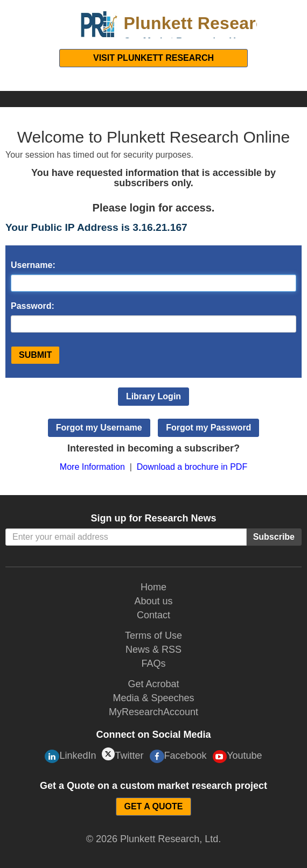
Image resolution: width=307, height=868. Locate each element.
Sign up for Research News (153, 518)
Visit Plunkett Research (153, 58)
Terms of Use (153, 636)
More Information (92, 467)
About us (153, 601)
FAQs (153, 664)
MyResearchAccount (153, 712)
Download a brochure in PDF (192, 467)
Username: (33, 265)
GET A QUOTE (153, 806)
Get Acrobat (153, 684)
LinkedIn (70, 756)
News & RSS (153, 650)
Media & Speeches (153, 698)
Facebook (178, 756)
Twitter (123, 754)
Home (153, 587)
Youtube (238, 757)
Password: (33, 306)
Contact (153, 615)
